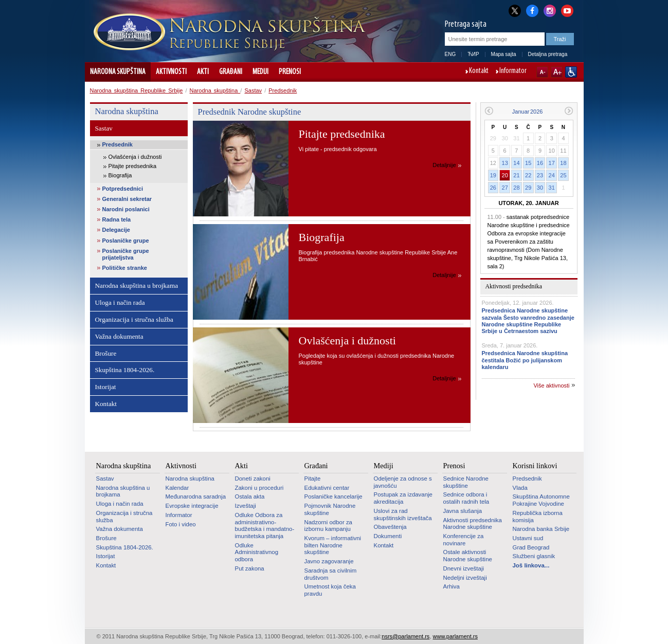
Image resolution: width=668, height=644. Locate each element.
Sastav (253, 90)
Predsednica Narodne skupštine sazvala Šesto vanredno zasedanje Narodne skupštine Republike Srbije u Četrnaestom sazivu (528, 321)
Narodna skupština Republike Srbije (137, 90)
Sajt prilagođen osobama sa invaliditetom (571, 72)
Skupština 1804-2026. (125, 370)
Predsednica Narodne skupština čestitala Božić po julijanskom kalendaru (525, 360)
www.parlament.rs (455, 636)
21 (516, 175)
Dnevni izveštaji (464, 568)
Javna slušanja (463, 511)
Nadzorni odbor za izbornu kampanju (328, 526)
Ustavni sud (528, 538)
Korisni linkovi (535, 466)
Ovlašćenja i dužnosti (135, 157)
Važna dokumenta (119, 336)
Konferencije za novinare (464, 540)
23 (540, 175)
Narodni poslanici (126, 209)
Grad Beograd (531, 547)
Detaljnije (444, 165)
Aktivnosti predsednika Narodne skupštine (473, 524)
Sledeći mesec (569, 111)
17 (552, 163)
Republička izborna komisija (538, 517)
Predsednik (283, 90)
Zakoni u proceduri (259, 488)
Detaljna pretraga (548, 54)
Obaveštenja (390, 527)
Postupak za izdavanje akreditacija (403, 498)
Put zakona (250, 568)
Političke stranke (125, 268)
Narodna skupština (118, 72)
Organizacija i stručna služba (134, 319)
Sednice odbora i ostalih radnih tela (466, 498)
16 (540, 163)
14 (516, 163)
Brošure (106, 353)
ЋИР (473, 54)
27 (505, 188)
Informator (513, 71)
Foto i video (181, 524)
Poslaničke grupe (126, 241)
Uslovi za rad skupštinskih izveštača (403, 514)
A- (542, 72)
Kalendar (177, 488)
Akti (203, 72)
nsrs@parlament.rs (405, 636)
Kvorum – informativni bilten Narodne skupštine (333, 545)
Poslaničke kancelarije (333, 496)
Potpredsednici (123, 189)
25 (563, 175)
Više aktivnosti (551, 385)
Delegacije (116, 230)
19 (493, 175)
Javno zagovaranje (329, 561)
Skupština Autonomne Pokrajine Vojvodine (541, 500)
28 (516, 188)
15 (528, 163)
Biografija (120, 175)
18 (563, 163)
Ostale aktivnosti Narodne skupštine (468, 556)
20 (505, 175)
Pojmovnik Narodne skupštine (330, 509)
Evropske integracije (192, 506)
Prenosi (290, 72)
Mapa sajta (504, 54)
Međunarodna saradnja (196, 496)
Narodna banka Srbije (541, 529)
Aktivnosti (171, 72)
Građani (231, 72)
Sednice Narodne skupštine (466, 482)
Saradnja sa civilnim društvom (331, 574)
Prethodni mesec (489, 111)
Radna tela (117, 219)
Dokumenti (388, 536)
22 (528, 175)
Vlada (520, 488)
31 (552, 188)
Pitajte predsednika (133, 166)
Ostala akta (250, 496)
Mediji (260, 72)
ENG (450, 54)
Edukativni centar (327, 488)
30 (540, 188)
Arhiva (452, 586)
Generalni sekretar (127, 199)
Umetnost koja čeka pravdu (330, 590)
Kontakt (479, 71)
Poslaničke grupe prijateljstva (126, 254)
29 (528, 188)
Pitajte (313, 479)
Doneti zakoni (253, 479)
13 (505, 163)
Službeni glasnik (534, 556)
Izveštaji (246, 506)
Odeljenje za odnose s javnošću (403, 482)
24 (552, 175)
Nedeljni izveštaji (465, 578)
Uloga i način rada (120, 302)
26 (493, 188)
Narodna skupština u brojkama (137, 286)
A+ (557, 72)
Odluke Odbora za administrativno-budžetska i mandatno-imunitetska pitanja (265, 526)
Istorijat (106, 387)
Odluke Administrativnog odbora (257, 552)
